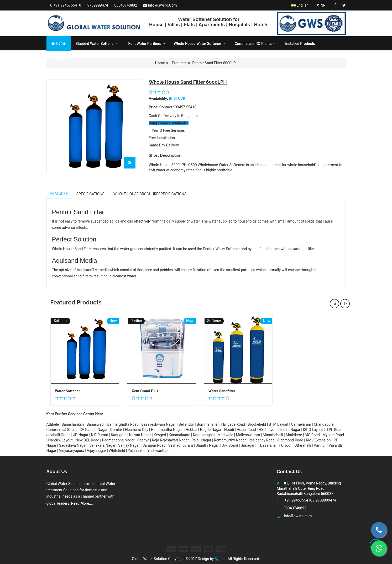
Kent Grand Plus (145, 391)
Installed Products (300, 44)
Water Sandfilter (222, 391)
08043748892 (126, 5)
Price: (154, 107)
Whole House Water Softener (199, 44)
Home (59, 43)
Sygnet (220, 559)
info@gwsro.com (160, 5)
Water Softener (68, 391)
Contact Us (61, 59)
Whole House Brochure (150, 194)
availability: (158, 98)
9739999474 (98, 5)
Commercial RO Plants (255, 44)
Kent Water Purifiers (146, 44)
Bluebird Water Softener (97, 44)
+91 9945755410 (65, 5)
